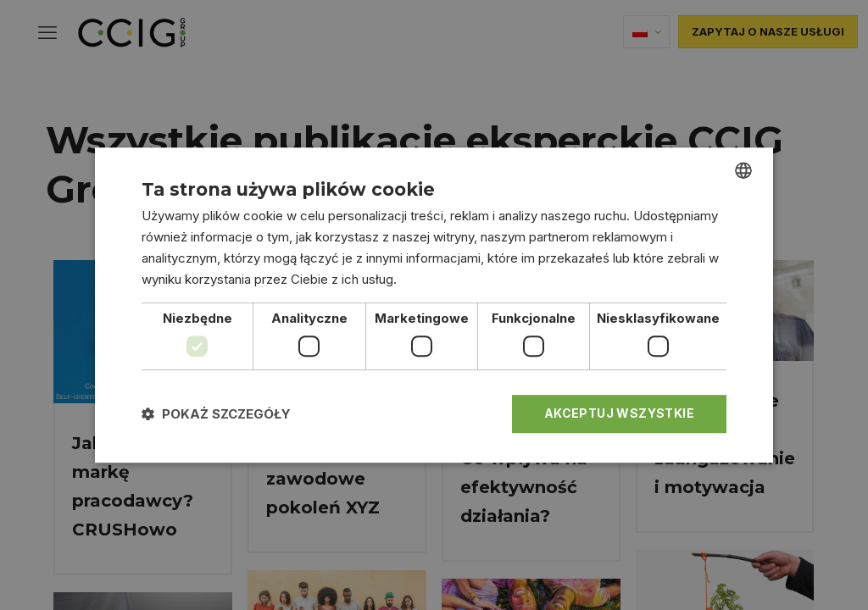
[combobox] (743, 170)
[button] (216, 414)
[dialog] (434, 305)
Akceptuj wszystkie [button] (619, 413)
